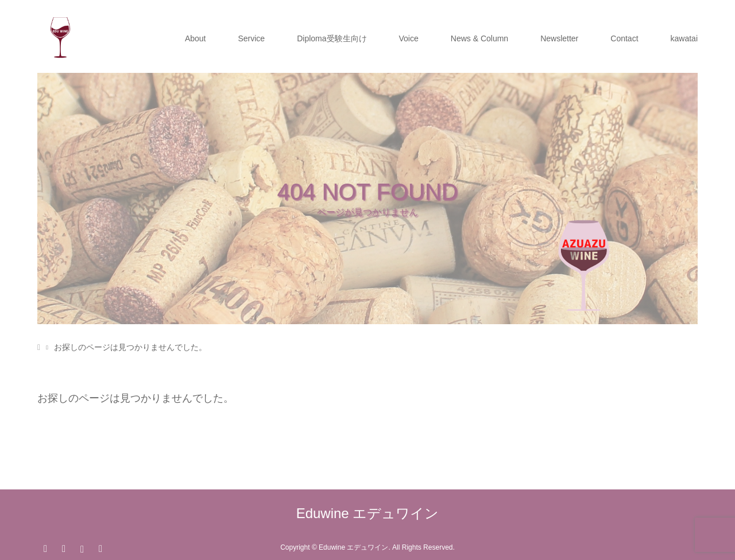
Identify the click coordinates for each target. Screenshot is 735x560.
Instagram (82, 548)
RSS (100, 548)
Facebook (64, 548)
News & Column (479, 38)
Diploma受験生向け (332, 38)
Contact (624, 38)
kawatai (684, 38)
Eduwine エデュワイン (368, 513)
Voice (409, 38)
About (196, 38)
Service (251, 38)
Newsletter (559, 38)
